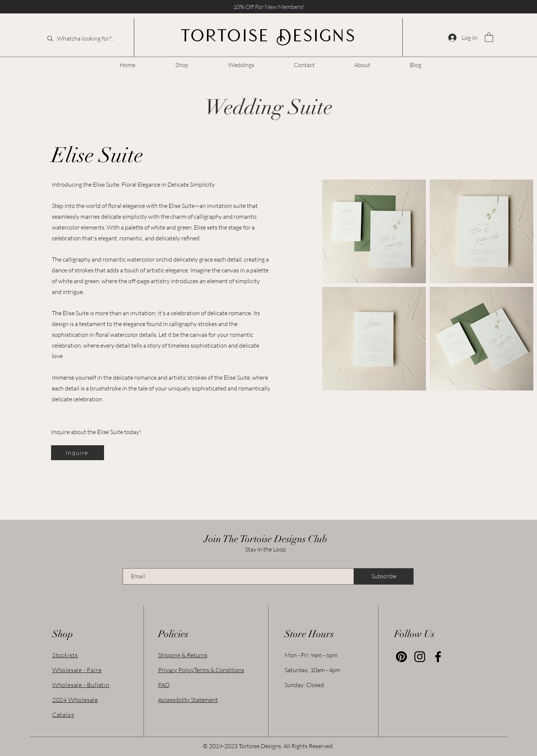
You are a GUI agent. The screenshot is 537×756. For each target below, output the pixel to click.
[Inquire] (78, 453)
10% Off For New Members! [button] (269, 7)
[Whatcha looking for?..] (87, 38)
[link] (489, 37)
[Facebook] (438, 657)
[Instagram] (420, 657)
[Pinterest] (401, 657)
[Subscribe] (384, 576)
